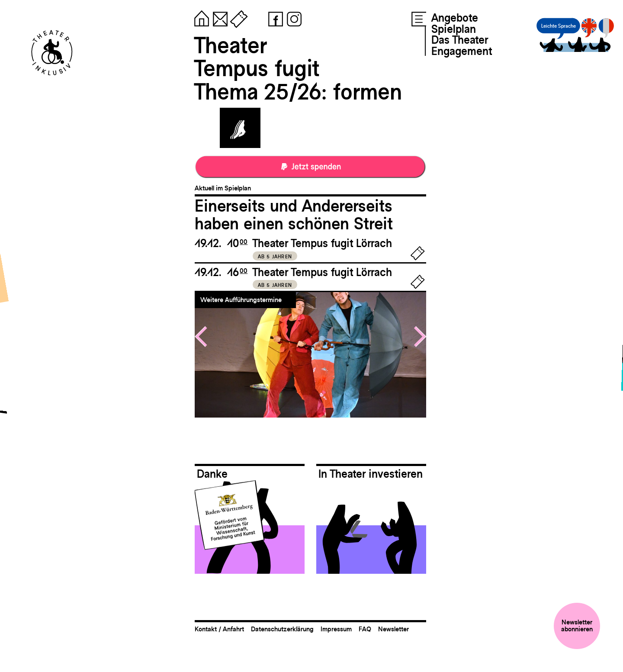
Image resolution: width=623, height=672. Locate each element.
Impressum (336, 629)
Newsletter (393, 629)
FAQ (365, 629)
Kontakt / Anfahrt (219, 629)
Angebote (455, 18)
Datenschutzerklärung (282, 629)
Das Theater (460, 40)
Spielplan (454, 29)
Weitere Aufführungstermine (241, 300)
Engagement (462, 51)
